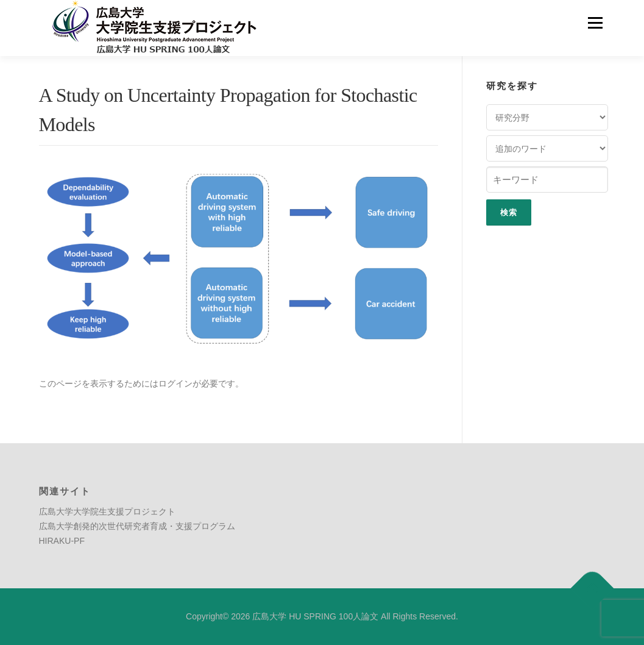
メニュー (595, 23)
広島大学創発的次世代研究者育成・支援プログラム (137, 526)
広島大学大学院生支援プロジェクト (107, 511)
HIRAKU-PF (62, 541)
